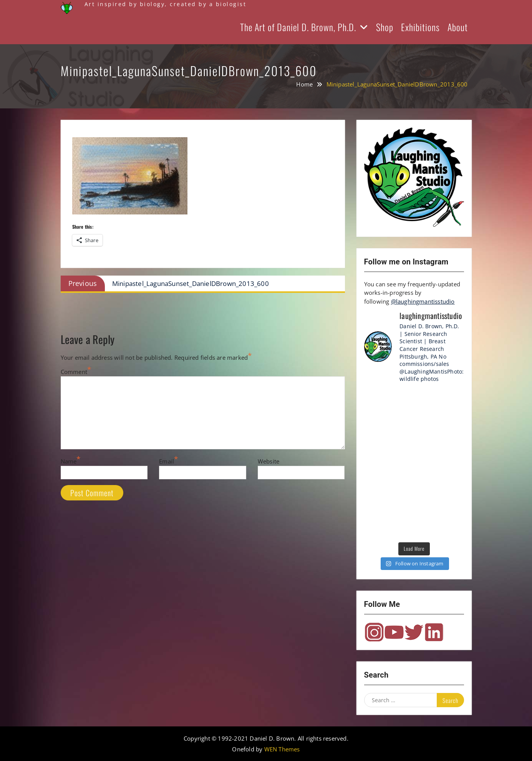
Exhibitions (420, 27)
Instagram (374, 632)
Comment (74, 372)
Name (69, 461)
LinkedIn (434, 632)
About (458, 27)
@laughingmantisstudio (423, 301)
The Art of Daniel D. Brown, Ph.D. (298, 27)
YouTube (394, 632)
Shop (385, 27)
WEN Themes (282, 749)
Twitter (414, 632)
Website (268, 461)
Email (167, 461)
